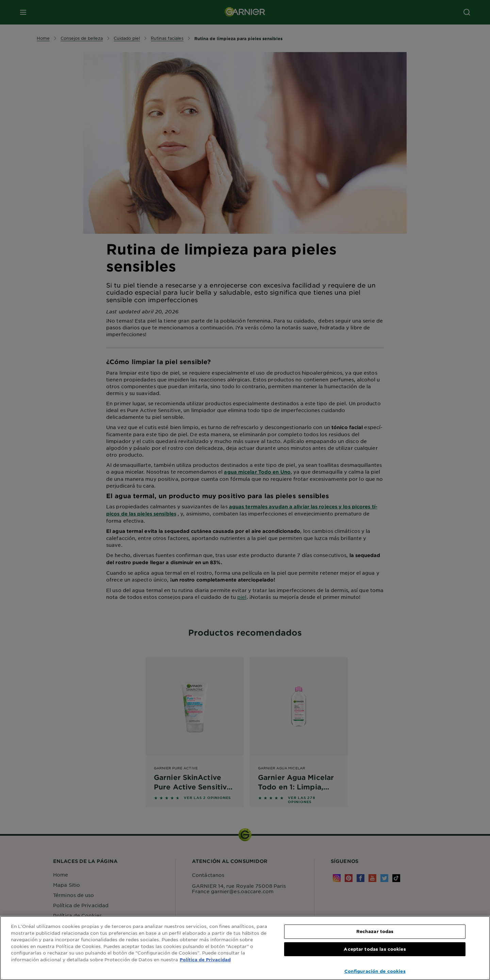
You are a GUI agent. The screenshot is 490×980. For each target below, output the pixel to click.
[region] (245, 948)
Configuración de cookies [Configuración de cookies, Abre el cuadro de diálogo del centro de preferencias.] (375, 971)
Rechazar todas (375, 931)
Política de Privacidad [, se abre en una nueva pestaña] (205, 960)
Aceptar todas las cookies (375, 949)
